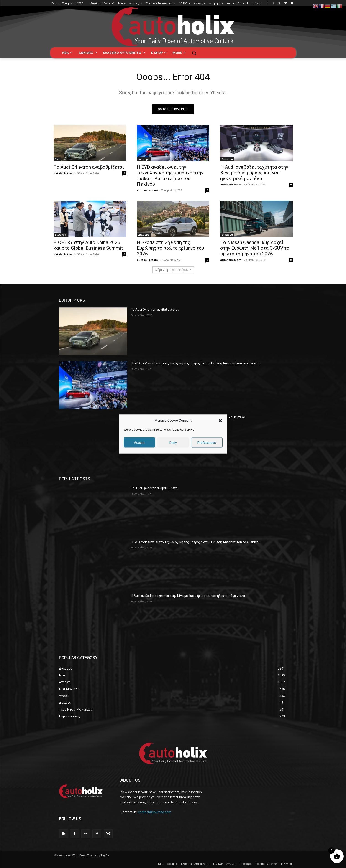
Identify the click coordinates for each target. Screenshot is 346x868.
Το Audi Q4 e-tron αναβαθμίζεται (89, 167)
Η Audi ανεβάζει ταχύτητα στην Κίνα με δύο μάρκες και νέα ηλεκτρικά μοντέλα (254, 173)
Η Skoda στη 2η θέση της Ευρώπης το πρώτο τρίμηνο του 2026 (170, 248)
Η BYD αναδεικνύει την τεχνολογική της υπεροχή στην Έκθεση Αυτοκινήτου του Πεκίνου (170, 176)
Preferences (207, 442)
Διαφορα (144, 159)
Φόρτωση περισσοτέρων (173, 270)
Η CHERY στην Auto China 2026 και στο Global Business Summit (88, 245)
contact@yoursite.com (155, 812)
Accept (139, 442)
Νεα (57, 159)
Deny (173, 442)
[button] (220, 421)
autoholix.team (64, 173)
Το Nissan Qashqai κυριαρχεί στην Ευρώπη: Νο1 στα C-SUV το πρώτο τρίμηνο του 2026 (255, 248)
